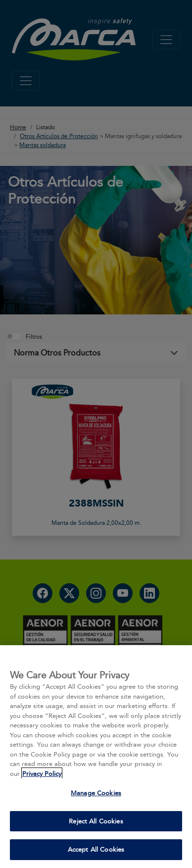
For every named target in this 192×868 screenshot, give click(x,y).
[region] (96, 757)
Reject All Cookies (96, 821)
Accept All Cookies (96, 849)
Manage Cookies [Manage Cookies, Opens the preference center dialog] (96, 793)
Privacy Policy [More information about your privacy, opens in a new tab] (42, 773)
